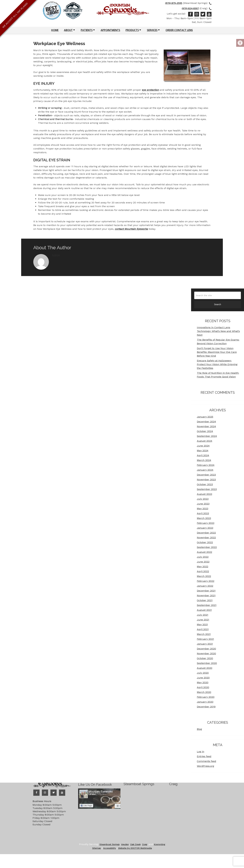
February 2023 (206, 523)
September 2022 (207, 547)
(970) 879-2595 (174, 3)
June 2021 (203, 620)
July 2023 (203, 499)
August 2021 (204, 610)
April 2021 (203, 629)
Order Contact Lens (179, 31)
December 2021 (206, 591)
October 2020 (205, 658)
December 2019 (206, 707)
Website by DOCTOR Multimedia (135, 848)
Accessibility (110, 848)
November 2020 (206, 653)
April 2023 (203, 513)
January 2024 (205, 470)
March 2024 (204, 460)
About (68, 31)
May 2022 (203, 566)
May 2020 (203, 682)
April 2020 (203, 687)
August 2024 (205, 441)
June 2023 (203, 504)
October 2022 (205, 542)
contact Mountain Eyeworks (131, 229)
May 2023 (203, 509)
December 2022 (206, 533)
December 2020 (206, 649)
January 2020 (205, 702)
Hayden (125, 844)
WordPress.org (205, 766)
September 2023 (207, 489)
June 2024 (203, 446)
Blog (199, 729)
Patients (87, 31)
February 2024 (206, 465)
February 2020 (206, 697)
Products (132, 31)
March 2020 (204, 692)
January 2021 (205, 644)
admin (56, 255)
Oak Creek (135, 844)
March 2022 (204, 576)
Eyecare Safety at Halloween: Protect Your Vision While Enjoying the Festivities (217, 364)
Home (55, 31)
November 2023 (206, 480)
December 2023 (206, 475)
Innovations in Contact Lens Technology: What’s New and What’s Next (218, 331)
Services (152, 31)
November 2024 (206, 426)
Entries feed (204, 756)
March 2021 (204, 634)
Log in (201, 751)
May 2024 (203, 451)
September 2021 (207, 605)
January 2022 (205, 586)
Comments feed (206, 761)
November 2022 (206, 537)
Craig (145, 844)
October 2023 (205, 484)
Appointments (110, 31)
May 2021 (202, 624)
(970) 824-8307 (190, 8)
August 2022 (204, 552)
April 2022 (203, 571)
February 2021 (205, 639)
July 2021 (203, 615)
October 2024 (205, 431)
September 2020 (207, 663)
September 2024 (207, 436)
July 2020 (203, 673)
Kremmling (160, 844)
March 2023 (204, 518)
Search (218, 304)
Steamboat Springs (110, 844)
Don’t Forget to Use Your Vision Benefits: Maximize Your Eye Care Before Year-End (217, 352)
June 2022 (203, 562)
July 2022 (203, 557)
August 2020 (205, 668)
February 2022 (206, 581)
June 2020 (203, 678)
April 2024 (203, 455)
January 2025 (205, 417)
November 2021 (206, 595)
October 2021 (205, 600)
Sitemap (97, 848)
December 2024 (206, 422)
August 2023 (204, 494)
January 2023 (205, 528)
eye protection (150, 90)
